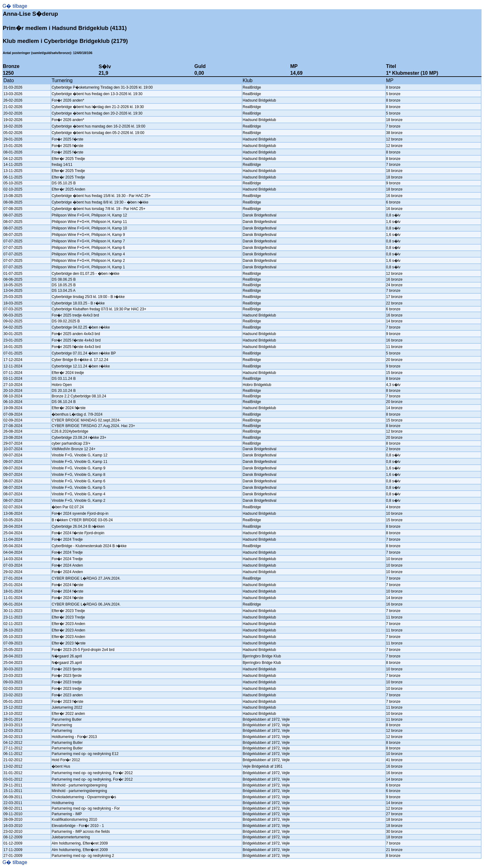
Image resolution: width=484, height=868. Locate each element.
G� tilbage (15, 6)
